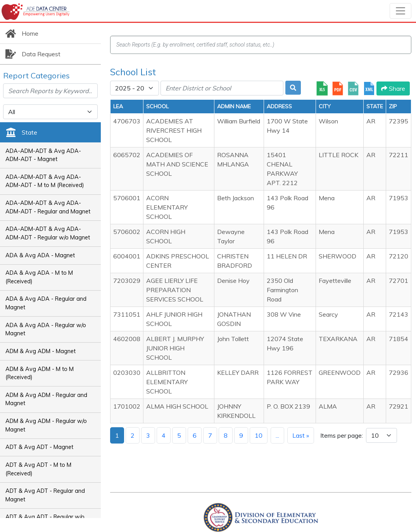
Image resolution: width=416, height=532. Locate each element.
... (277, 435)
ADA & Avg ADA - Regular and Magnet (46, 303)
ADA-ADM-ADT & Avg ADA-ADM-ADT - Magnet (43, 155)
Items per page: (342, 435)
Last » (301, 435)
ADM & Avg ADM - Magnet (41, 351)
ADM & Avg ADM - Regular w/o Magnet (46, 425)
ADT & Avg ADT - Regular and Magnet (45, 495)
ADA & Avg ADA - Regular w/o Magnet (46, 329)
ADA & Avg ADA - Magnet (40, 255)
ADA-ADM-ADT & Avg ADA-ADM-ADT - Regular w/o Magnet (48, 233)
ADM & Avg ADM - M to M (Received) (40, 373)
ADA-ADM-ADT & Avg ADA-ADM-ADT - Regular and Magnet (48, 207)
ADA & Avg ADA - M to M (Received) (39, 277)
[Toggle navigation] (400, 11)
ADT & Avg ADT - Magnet (39, 447)
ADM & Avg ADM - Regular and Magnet (46, 399)
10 (259, 435)
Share (393, 88)
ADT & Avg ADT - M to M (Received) (38, 469)
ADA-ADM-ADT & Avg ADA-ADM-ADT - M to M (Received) (45, 181)
